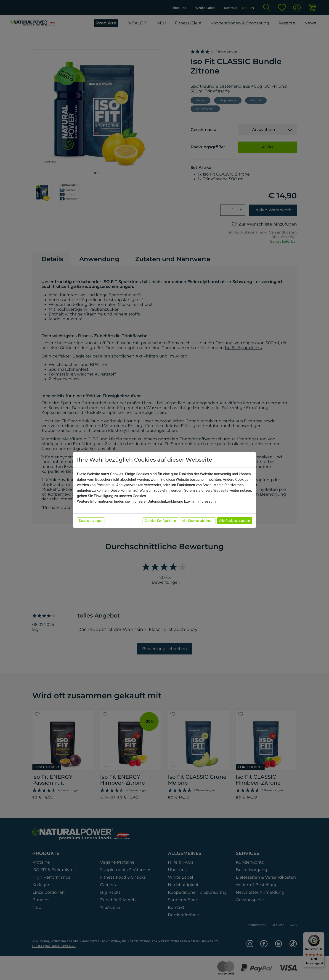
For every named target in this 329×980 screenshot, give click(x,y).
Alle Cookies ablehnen (198, 521)
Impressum (207, 501)
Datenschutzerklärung (165, 501)
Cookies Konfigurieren (160, 521)
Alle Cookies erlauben (235, 521)
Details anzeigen (91, 521)
